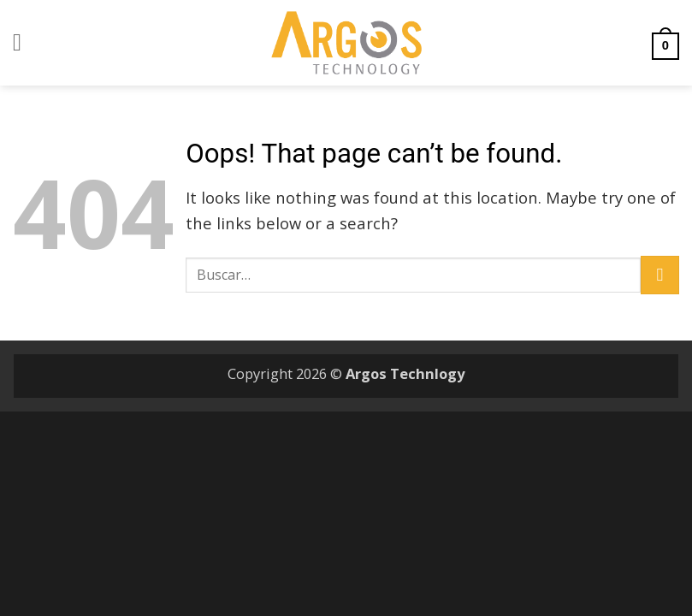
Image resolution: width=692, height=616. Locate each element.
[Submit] (660, 275)
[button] (25, 43)
